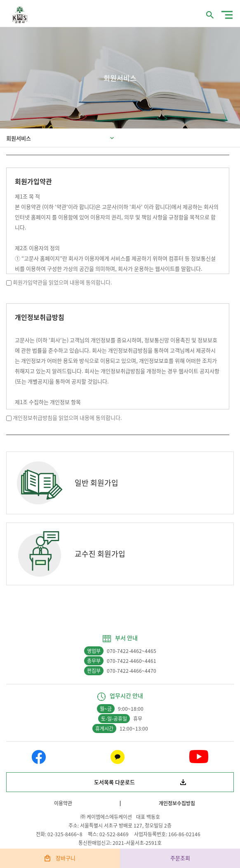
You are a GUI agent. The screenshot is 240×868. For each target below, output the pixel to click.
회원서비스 (19, 138)
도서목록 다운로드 (114, 782)
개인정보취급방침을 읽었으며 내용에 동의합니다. (67, 417)
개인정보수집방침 (177, 803)
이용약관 (63, 803)
